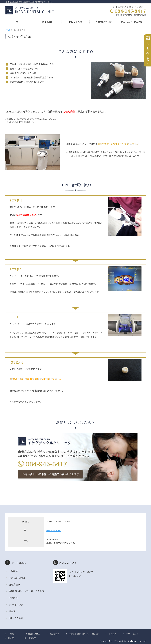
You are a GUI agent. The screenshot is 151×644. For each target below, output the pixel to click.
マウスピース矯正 (17, 578)
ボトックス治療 (16, 618)
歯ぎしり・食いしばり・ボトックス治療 (26, 591)
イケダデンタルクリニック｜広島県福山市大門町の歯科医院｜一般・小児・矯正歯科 (32, 10)
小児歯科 (13, 598)
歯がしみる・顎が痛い (132, 22)
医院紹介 (47, 22)
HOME (8, 30)
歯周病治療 (14, 585)
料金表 (12, 611)
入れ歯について (104, 22)
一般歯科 (13, 571)
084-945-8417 (54, 530)
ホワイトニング (16, 605)
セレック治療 (75, 22)
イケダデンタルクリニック (120, 641)
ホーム (19, 22)
